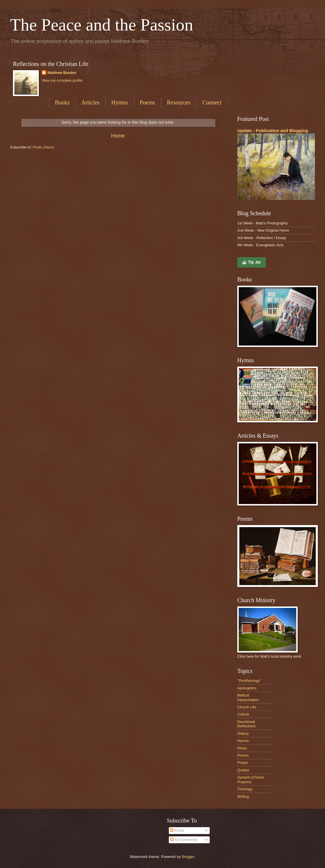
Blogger (188, 857)
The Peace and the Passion (102, 25)
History (243, 733)
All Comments (184, 840)
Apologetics (247, 688)
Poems (147, 102)
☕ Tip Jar (252, 262)
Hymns (120, 102)
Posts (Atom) (43, 147)
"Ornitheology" (249, 681)
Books (62, 102)
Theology (245, 789)
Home (118, 136)
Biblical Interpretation (248, 697)
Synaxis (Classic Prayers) (251, 779)
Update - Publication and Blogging (273, 130)
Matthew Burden (62, 73)
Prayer (243, 763)
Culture (243, 714)
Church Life (247, 707)
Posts (177, 830)
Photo (242, 748)
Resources (179, 102)
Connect (212, 102)
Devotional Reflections (246, 724)
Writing (243, 797)
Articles (90, 102)
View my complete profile (62, 80)
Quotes (243, 770)
